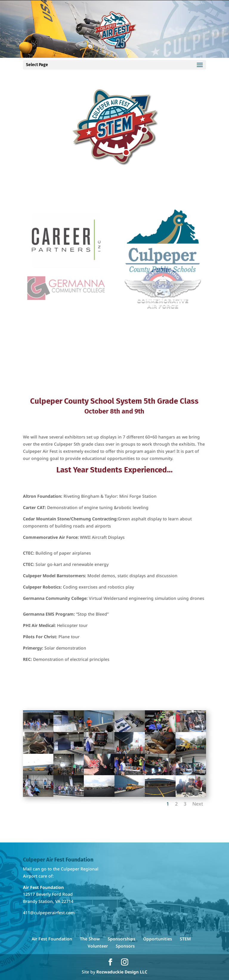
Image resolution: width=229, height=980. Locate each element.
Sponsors (125, 946)
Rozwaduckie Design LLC (122, 972)
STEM (185, 939)
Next (198, 804)
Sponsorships (122, 939)
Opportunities (158, 939)
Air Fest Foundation (52, 939)
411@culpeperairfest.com (49, 913)
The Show (90, 939)
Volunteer (98, 946)
